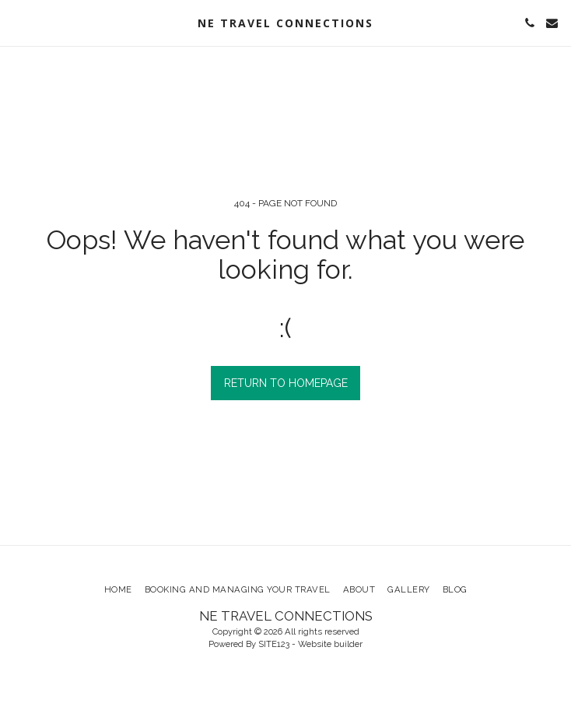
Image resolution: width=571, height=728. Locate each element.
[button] (17, 23)
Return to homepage (286, 383)
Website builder (330, 644)
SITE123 (274, 644)
